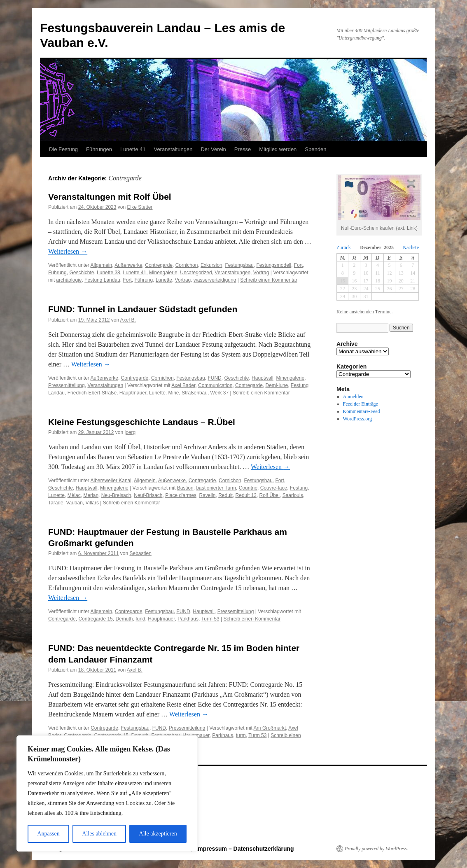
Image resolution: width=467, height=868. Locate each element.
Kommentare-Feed (362, 411)
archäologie (69, 280)
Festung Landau (102, 280)
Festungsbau (239, 265)
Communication (215, 385)
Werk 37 (219, 393)
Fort (298, 265)
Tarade (56, 503)
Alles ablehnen (99, 834)
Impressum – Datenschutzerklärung (245, 849)
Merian (91, 495)
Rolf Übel (270, 495)
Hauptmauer (133, 393)
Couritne (248, 488)
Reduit (225, 495)
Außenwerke (128, 265)
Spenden (315, 149)
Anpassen (48, 834)
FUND (214, 378)
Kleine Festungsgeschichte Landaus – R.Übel (142, 422)
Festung (299, 488)
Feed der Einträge (361, 404)
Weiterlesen (68, 251)
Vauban (74, 503)
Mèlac (74, 495)
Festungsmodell (274, 265)
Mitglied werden (278, 149)
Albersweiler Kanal (111, 481)
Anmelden (353, 397)
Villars (92, 503)
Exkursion (211, 265)
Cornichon (187, 265)
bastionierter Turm (216, 488)
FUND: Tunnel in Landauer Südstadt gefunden (143, 309)
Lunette (164, 280)
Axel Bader (183, 385)
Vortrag (261, 273)
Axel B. (128, 320)
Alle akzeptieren (158, 834)
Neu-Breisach (116, 495)
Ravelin (208, 495)
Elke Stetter (140, 207)
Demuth (124, 619)
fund (140, 619)
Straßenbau (195, 393)
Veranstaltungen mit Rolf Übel (110, 197)
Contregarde (159, 265)
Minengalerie (163, 273)
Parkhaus (188, 619)
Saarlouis (293, 495)
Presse (243, 149)
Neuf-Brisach (148, 495)
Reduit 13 (246, 495)
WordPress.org (357, 419)
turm (241, 735)
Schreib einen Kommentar (269, 280)
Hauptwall (263, 378)
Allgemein (102, 265)
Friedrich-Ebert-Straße (92, 393)
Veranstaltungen (173, 149)
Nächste (411, 247)
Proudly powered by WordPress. (376, 849)
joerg (130, 432)
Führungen (99, 149)
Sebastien (140, 553)
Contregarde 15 (95, 619)
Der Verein (213, 149)
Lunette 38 (109, 273)
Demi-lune (277, 385)
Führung (57, 273)
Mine (174, 393)
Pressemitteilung (67, 385)
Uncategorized (196, 273)
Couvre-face (274, 488)
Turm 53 (210, 619)
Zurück (344, 247)
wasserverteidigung (215, 280)
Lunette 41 (133, 149)
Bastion (185, 488)
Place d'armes (181, 495)
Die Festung (63, 149)
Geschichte (82, 273)
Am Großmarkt (270, 728)
